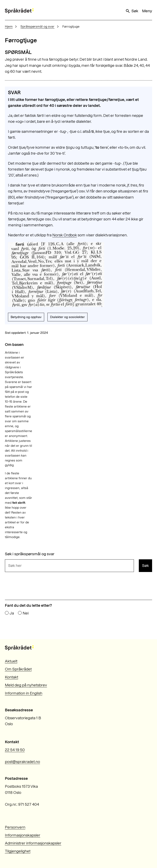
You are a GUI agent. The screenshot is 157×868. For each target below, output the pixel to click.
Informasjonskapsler (23, 835)
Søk (132, 11)
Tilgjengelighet (18, 851)
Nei (26, 613)
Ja (12, 613)
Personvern (15, 827)
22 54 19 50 (15, 750)
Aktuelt (11, 661)
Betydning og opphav (26, 317)
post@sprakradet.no (22, 762)
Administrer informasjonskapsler (33, 843)
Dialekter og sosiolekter (67, 317)
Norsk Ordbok (65, 235)
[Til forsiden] (19, 11)
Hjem (9, 26)
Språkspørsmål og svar (37, 26)
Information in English (24, 693)
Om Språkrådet (18, 669)
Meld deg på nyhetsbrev (26, 685)
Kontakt (12, 677)
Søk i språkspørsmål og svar (30, 554)
